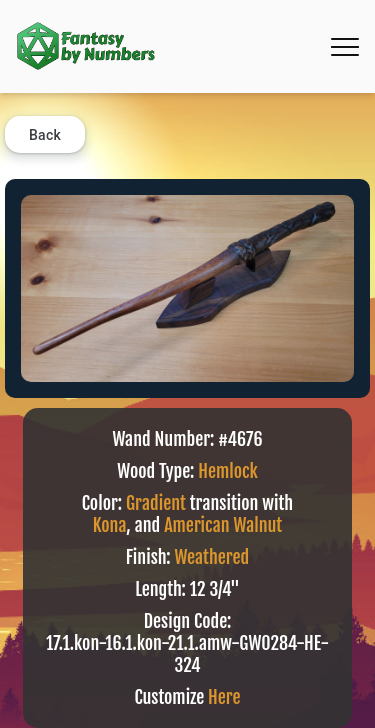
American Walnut (223, 525)
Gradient (156, 503)
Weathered (211, 557)
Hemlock (228, 471)
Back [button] (45, 135)
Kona (110, 525)
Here (224, 697)
